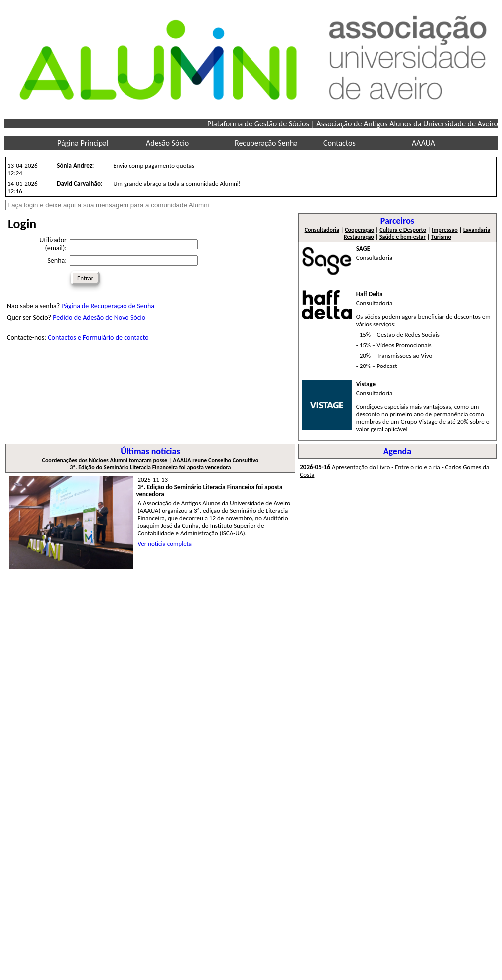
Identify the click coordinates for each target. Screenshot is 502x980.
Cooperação (359, 230)
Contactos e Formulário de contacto (98, 337)
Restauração (359, 237)
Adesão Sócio (167, 143)
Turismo (441, 237)
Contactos (339, 143)
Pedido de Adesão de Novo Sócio (99, 317)
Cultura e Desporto (403, 230)
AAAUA (424, 143)
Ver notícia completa (165, 544)
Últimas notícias (150, 451)
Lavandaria (477, 230)
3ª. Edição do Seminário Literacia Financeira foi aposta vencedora (150, 467)
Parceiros (397, 221)
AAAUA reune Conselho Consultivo (216, 460)
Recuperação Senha (266, 143)
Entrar (85, 278)
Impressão (445, 230)
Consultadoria (322, 230)
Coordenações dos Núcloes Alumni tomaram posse (105, 460)
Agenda (398, 451)
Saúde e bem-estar (403, 237)
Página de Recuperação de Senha (108, 306)
